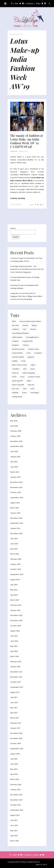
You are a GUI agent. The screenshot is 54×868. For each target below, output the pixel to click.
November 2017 (16, 677)
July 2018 (14, 636)
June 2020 (14, 544)
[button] (27, 116)
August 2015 (15, 815)
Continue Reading (18, 198)
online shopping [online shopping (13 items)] (28, 373)
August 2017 (15, 692)
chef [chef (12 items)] (24, 329)
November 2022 (16, 518)
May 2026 (14, 421)
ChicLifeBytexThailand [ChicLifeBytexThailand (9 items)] (20, 333)
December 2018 (16, 615)
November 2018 (16, 620)
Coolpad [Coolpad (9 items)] (15, 341)
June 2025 (14, 451)
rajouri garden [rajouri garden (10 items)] (17, 381)
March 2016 (15, 779)
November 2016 (16, 738)
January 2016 (15, 789)
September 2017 (17, 687)
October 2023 (16, 492)
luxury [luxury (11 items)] (33, 369)
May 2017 (14, 708)
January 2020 (15, 564)
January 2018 (15, 667)
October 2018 (16, 626)
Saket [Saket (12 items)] (29, 381)
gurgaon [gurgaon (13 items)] (31, 357)
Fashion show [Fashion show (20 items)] (33, 349)
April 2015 (14, 836)
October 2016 (16, 743)
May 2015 (14, 831)
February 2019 (16, 605)
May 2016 (14, 769)
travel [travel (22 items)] (24, 393)
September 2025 (17, 446)
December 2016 (16, 733)
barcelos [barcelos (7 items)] (15, 325)
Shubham (30, 3)
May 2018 (14, 646)
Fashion (14, 151)
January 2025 (15, 457)
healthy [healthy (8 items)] (15, 361)
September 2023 (17, 498)
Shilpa (38, 3)
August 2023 (15, 503)
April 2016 (14, 774)
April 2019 (14, 595)
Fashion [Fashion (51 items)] (26, 345)
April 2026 (14, 426)
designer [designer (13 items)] (15, 345)
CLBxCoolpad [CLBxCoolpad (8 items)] (17, 337)
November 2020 (16, 533)
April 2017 (14, 713)
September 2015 (17, 810)
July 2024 (14, 462)
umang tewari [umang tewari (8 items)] (17, 397)
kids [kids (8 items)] (25, 369)
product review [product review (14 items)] (34, 377)
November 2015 (16, 800)
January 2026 (15, 436)
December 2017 (16, 672)
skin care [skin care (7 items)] (15, 389)
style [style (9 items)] (25, 389)
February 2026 (16, 431)
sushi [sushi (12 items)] (32, 389)
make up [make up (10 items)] (15, 373)
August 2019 (15, 580)
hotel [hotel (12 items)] (23, 361)
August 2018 (15, 631)
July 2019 (14, 585)
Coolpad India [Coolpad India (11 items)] (27, 341)
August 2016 (15, 754)
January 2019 (15, 610)
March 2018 (15, 656)
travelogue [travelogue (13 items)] (35, 393)
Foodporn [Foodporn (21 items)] (38, 353)
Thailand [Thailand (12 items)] (15, 393)
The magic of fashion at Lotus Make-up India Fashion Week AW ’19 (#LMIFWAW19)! (26, 141)
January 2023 (15, 513)
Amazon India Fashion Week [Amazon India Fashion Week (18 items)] (30, 321)
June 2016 (14, 764)
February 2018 (16, 662)
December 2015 (16, 795)
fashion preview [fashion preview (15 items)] (18, 349)
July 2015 (14, 820)
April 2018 (14, 651)
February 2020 (16, 559)
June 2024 (14, 467)
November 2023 (16, 487)
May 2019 (14, 590)
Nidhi (17, 3)
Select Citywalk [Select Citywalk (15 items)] (18, 385)
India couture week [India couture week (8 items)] (19, 365)
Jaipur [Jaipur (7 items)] (33, 365)
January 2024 (15, 477)
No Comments (17, 204)
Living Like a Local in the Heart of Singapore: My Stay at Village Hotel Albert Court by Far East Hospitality (26, 296)
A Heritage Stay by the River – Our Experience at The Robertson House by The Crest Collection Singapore (27, 269)
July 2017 (14, 697)
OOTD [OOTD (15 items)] (14, 377)
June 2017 (14, 702)
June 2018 (14, 641)
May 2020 (14, 549)
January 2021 (15, 528)
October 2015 (16, 805)
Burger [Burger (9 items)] (34, 325)
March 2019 (15, 600)
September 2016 (17, 749)
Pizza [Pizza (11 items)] (22, 377)
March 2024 (15, 472)
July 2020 (14, 538)
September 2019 (17, 574)
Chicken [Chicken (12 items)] (33, 329)
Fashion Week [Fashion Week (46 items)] (17, 353)
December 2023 (16, 482)
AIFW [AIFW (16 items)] (14, 321)
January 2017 (15, 728)
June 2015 (14, 825)
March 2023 (15, 508)
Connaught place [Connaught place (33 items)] (32, 337)
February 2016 (16, 784)
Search (13, 228)
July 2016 (14, 759)
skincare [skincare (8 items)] (31, 385)
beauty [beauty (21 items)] (25, 325)
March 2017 (15, 718)
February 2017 (16, 723)
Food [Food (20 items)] (28, 353)
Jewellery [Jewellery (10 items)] (16, 369)
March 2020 (15, 554)
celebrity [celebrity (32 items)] (15, 329)
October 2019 (16, 569)
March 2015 (15, 841)
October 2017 (16, 682)
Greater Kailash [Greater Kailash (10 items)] (18, 357)
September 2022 (17, 523)
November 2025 (16, 441)
